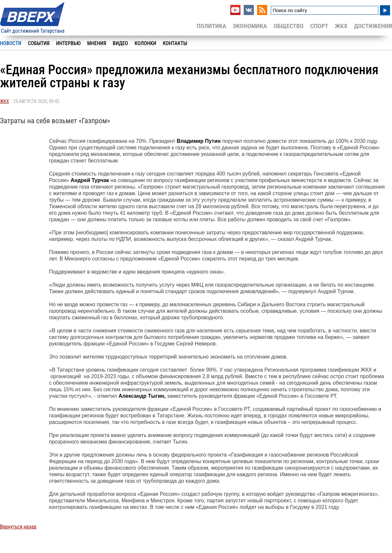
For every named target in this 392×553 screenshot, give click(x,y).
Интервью (68, 43)
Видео (120, 43)
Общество (288, 26)
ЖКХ (341, 26)
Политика (212, 26)
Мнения (97, 43)
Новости (11, 43)
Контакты (175, 43)
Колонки (145, 43)
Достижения (373, 26)
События (39, 43)
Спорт (319, 26)
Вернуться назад (18, 527)
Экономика (250, 26)
